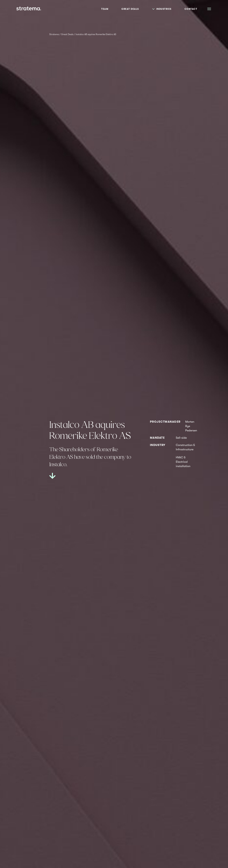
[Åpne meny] (209, 9)
